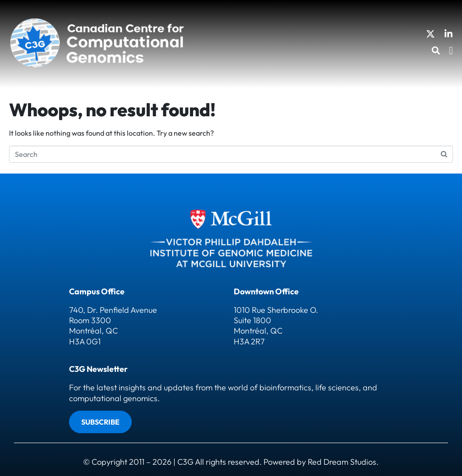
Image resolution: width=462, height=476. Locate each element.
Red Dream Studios (342, 462)
